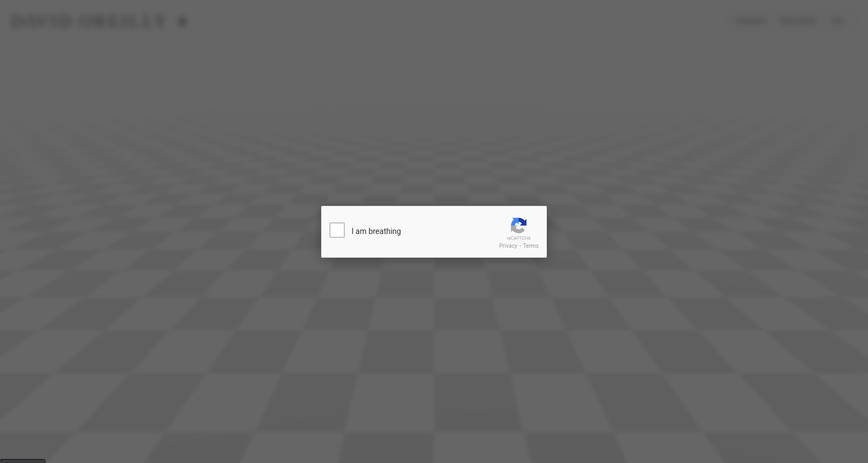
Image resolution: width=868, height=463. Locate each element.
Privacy (508, 246)
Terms (531, 246)
